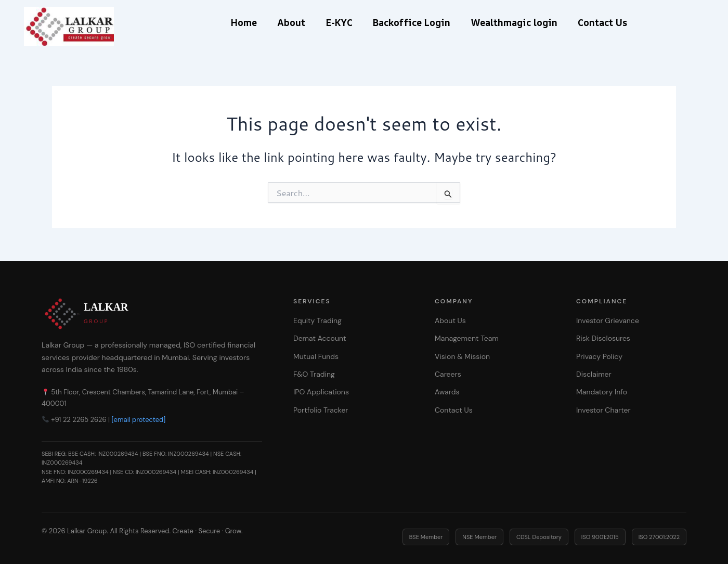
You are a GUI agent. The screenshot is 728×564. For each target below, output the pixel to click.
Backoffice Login (414, 22)
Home (232, 22)
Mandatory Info (602, 392)
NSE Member (479, 537)
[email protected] (139, 420)
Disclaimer (594, 374)
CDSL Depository (539, 537)
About (284, 22)
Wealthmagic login (521, 22)
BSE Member (426, 537)
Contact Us (613, 22)
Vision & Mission (462, 356)
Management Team (467, 338)
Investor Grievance (608, 321)
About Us (450, 321)
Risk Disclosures (603, 338)
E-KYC (337, 22)
